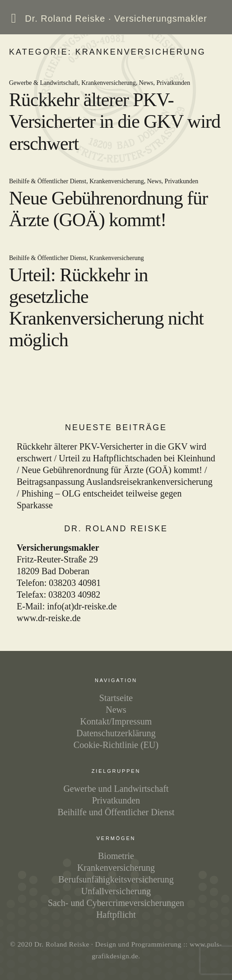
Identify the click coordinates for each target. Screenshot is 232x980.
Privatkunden (174, 83)
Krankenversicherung (109, 83)
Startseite (116, 698)
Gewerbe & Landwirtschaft (44, 83)
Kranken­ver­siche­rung (116, 868)
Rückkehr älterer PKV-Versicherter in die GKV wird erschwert (115, 122)
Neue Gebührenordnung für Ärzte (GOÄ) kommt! (112, 470)
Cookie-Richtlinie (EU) (116, 745)
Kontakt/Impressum (116, 721)
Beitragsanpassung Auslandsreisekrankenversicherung (115, 482)
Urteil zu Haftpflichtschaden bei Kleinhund (137, 458)
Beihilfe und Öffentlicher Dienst (116, 812)
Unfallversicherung (116, 891)
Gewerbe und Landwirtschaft (116, 789)
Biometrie (116, 856)
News (146, 83)
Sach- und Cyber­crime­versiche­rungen (116, 903)
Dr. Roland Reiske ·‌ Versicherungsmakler (116, 19)
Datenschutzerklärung (116, 733)
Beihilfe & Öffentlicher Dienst (48, 181)
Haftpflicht (116, 915)
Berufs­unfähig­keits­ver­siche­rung (116, 879)
